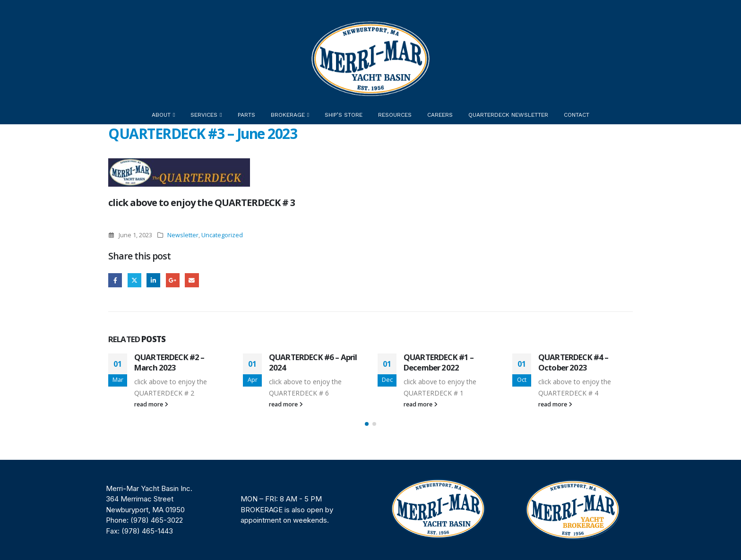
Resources (395, 115)
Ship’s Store (344, 115)
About (161, 115)
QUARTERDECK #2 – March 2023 (169, 362)
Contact (577, 115)
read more (151, 404)
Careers (440, 115)
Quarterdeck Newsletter (508, 115)
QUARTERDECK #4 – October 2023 (573, 362)
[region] (370, 510)
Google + (173, 280)
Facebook (115, 280)
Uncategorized (222, 235)
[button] (367, 424)
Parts (246, 115)
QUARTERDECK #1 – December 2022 (439, 362)
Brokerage (288, 115)
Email (192, 280)
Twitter (134, 280)
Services (204, 115)
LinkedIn (153, 280)
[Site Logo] (370, 59)
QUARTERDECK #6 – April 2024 (313, 362)
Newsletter (183, 235)
